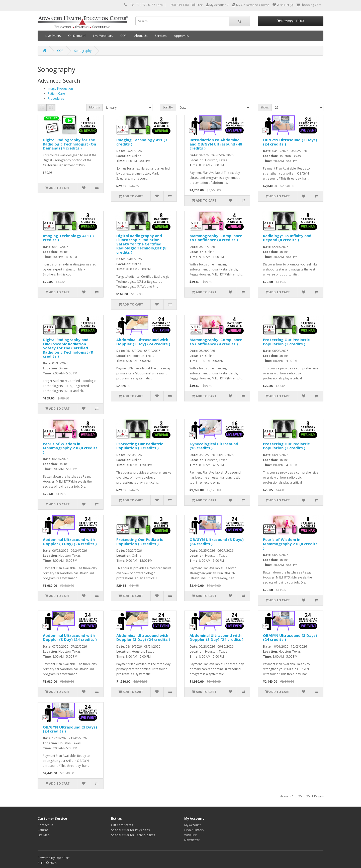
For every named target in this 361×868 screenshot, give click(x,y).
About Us (141, 36)
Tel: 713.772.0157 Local (147, 5)
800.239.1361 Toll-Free (187, 5)
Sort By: (168, 107)
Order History (194, 830)
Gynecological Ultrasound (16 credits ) (214, 446)
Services (161, 36)
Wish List (190, 835)
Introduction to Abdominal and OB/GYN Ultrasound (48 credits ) (216, 144)
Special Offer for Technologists (133, 835)
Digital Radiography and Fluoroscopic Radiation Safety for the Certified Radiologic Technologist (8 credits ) (141, 244)
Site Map (44, 835)
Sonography (83, 51)
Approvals (181, 36)
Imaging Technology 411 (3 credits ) (142, 142)
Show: (265, 107)
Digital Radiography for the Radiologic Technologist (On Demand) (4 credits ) (69, 144)
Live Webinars (103, 36)
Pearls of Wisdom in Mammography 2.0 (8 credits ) (70, 448)
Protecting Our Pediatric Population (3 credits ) (286, 342)
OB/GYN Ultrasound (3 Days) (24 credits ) (290, 142)
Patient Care (56, 94)
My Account (192, 825)
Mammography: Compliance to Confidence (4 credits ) (216, 238)
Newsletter (192, 840)
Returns (43, 830)
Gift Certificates (122, 825)
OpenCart (62, 858)
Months (95, 107)
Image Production (60, 89)
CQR (123, 36)
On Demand (77, 36)
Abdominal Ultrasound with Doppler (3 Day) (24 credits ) (143, 342)
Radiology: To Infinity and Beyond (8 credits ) (287, 238)
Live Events (53, 36)
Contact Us (45, 825)
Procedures (56, 99)
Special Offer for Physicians (130, 830)
